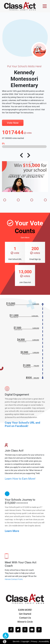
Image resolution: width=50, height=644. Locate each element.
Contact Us (25, 618)
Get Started (25, 614)
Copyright (25, 642)
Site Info (16, 642)
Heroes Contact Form (14, 579)
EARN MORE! (25, 610)
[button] (6, 636)
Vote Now (13, 123)
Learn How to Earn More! (20, 479)
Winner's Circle (25, 622)
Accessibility (44, 642)
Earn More (25, 238)
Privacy (34, 642)
